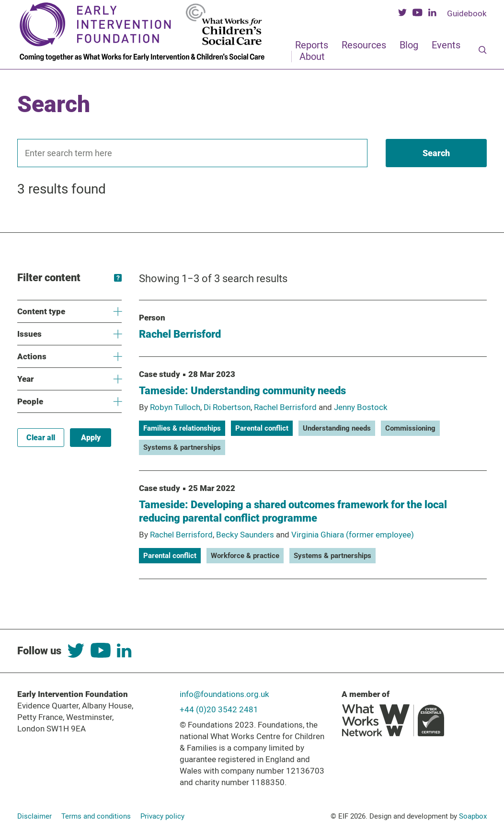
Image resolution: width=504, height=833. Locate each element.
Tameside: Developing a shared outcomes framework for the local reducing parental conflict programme (293, 511)
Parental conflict (262, 428)
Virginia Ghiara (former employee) (353, 535)
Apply (91, 438)
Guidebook (467, 13)
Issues (69, 334)
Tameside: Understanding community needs (242, 391)
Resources (364, 45)
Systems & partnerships (182, 447)
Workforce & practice (245, 556)
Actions (69, 357)
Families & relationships (182, 428)
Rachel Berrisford (180, 334)
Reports (312, 45)
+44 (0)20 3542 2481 (219, 709)
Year (69, 379)
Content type (69, 312)
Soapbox (473, 816)
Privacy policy (162, 816)
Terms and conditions (96, 816)
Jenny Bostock (361, 407)
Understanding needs (337, 428)
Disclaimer (34, 816)
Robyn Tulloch (175, 407)
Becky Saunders (245, 535)
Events (446, 45)
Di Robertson (227, 407)
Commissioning (410, 428)
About (312, 57)
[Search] (483, 51)
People (69, 402)
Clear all (41, 438)
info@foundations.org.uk (224, 694)
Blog (409, 45)
